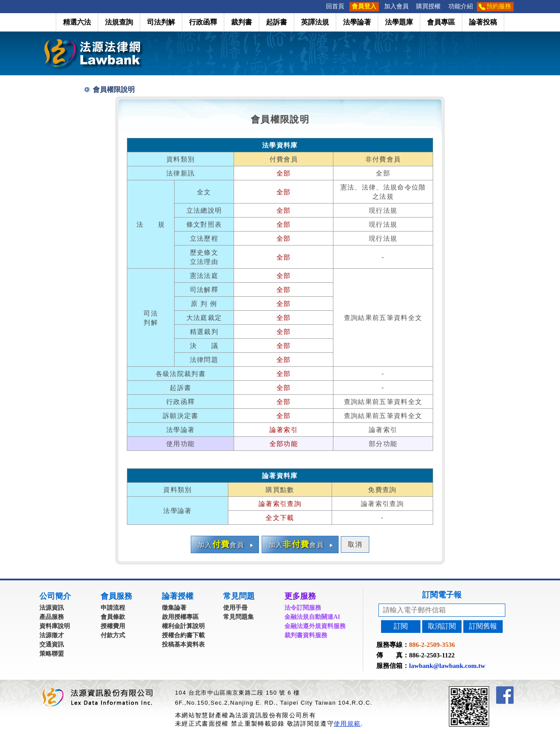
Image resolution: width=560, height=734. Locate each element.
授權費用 (113, 626)
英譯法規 (315, 22)
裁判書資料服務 (306, 635)
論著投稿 (483, 22)
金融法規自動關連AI (312, 617)
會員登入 (364, 6)
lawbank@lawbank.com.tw (447, 666)
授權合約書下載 (183, 635)
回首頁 (335, 6)
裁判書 (241, 22)
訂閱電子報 (442, 595)
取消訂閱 (442, 626)
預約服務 (499, 6)
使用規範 (347, 723)
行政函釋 (203, 22)
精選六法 (77, 22)
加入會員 (396, 6)
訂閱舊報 (483, 626)
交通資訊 (52, 644)
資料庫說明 (55, 626)
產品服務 (52, 617)
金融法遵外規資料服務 (315, 626)
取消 (355, 544)
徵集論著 (174, 608)
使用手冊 (235, 608)
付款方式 (113, 635)
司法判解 (161, 22)
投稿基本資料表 (183, 644)
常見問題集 (238, 617)
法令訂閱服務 (303, 608)
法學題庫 (399, 22)
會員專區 (441, 22)
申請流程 (113, 608)
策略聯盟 (52, 654)
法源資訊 (52, 608)
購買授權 (428, 6)
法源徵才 (52, 635)
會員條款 (113, 617)
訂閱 (401, 626)
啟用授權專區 (180, 617)
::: (319, 6)
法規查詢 (119, 22)
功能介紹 (461, 6)
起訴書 (276, 22)
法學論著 (357, 22)
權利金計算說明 (183, 626)
